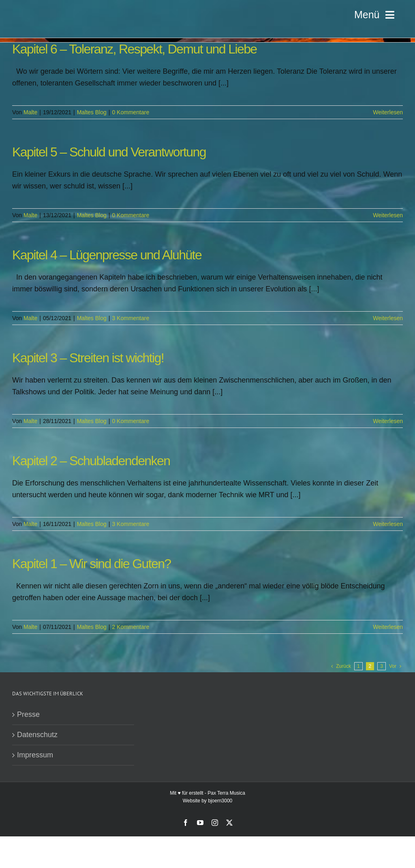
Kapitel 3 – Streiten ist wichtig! (88, 358)
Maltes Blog (92, 112)
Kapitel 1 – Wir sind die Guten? (92, 564)
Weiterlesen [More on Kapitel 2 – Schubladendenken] (388, 524)
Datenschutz (37, 735)
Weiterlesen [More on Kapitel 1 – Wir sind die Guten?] (388, 627)
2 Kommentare (130, 627)
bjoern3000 (220, 801)
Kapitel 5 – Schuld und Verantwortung (109, 152)
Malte (30, 112)
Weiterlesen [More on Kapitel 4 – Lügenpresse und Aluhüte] (388, 318)
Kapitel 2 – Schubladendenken (91, 461)
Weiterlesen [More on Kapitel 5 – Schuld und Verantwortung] (388, 215)
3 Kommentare (130, 318)
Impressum (35, 755)
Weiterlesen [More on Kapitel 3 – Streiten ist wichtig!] (388, 421)
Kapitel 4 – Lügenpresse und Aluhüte (107, 255)
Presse (28, 714)
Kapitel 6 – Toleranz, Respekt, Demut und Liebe (135, 49)
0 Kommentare (130, 112)
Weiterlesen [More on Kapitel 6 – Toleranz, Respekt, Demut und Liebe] (388, 112)
